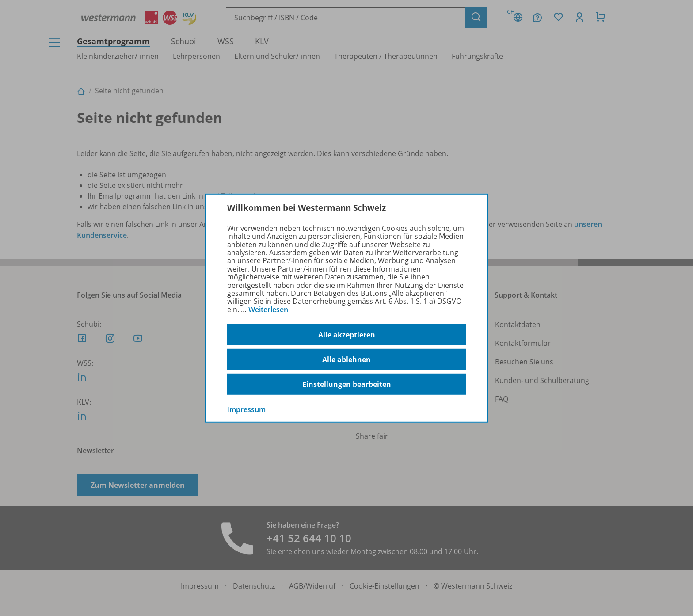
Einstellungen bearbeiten (347, 384)
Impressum (246, 409)
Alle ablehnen (346, 360)
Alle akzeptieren (347, 335)
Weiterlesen (268, 310)
